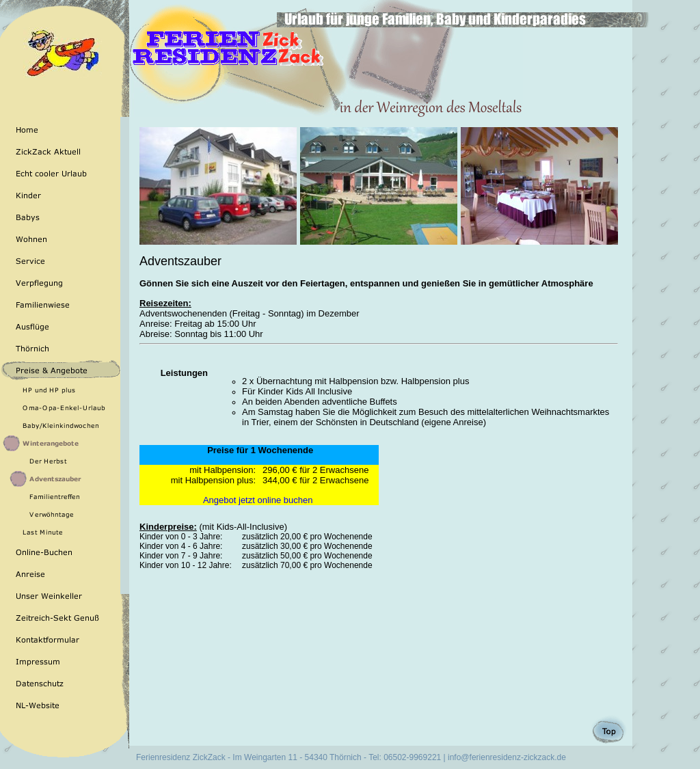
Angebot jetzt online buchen (259, 500)
